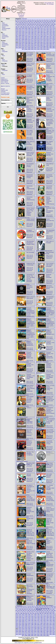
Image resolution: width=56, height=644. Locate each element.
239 (38, 42)
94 (36, 27)
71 (20, 26)
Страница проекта (21, 16)
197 (29, 38)
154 (17, 34)
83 (49, 26)
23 (24, 21)
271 (17, 46)
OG (19, 14)
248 (26, 44)
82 (46, 26)
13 (40, 20)
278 (38, 46)
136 (41, 31)
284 (17, 48)
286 (23, 48)
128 (17, 31)
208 (23, 39)
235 (26, 42)
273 (23, 46)
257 (54, 44)
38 (20, 23)
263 (32, 45)
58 (28, 24)
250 (32, 44)
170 (26, 35)
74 (27, 26)
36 (55, 21)
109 (38, 28)
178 (50, 35)
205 (54, 38)
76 (32, 26)
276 (32, 46)
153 (54, 33)
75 (30, 26)
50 (49, 23)
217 (50, 39)
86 (17, 27)
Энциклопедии (6, 28)
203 (47, 38)
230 (50, 41)
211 (32, 39)
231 (54, 41)
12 (37, 20)
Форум (3, 89)
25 (28, 21)
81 (44, 26)
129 (20, 31)
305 (47, 49)
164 (47, 34)
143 (23, 33)
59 (31, 24)
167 (17, 35)
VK (24, 14)
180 (17, 37)
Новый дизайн (5, 94)
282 (50, 46)
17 (49, 20)
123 (41, 30)
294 (47, 48)
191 (50, 37)
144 (26, 33)
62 (38, 24)
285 (20, 48)
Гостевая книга (5, 93)
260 (23, 45)
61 (35, 24)
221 (23, 41)
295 (50, 48)
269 (50, 45)
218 (54, 39)
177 (47, 35)
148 (38, 33)
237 (32, 42)
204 (50, 38)
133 (32, 31)
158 (29, 34)
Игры (3, 23)
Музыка (4, 30)
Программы (5, 26)
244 (54, 42)
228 (44, 41)
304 (44, 49)
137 (44, 31)
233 (20, 42)
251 (35, 44)
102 (17, 28)
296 (54, 48)
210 (29, 39)
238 (35, 42)
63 (40, 24)
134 (35, 31)
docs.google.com (49, 3)
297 (23, 49)
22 (21, 21)
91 (29, 27)
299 (29, 49)
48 (44, 23)
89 (24, 27)
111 (44, 28)
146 (32, 33)
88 (21, 27)
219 (17, 41)
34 (50, 21)
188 (41, 37)
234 (23, 42)
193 (17, 38)
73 (25, 26)
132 (29, 31)
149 (41, 33)
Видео (4, 27)
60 (33, 24)
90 (26, 27)
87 (19, 27)
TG (21, 14)
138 (47, 31)
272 (20, 46)
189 (44, 37)
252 (38, 44)
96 (40, 27)
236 (29, 42)
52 (53, 23)
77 (34, 26)
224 (32, 41)
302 (38, 49)
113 (50, 28)
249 (29, 44)
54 (19, 24)
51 (51, 23)
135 (38, 31)
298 (26, 49)
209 (26, 39)
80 (41, 26)
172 (32, 35)
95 (38, 27)
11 (35, 20)
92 (31, 27)
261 (26, 45)
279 (41, 46)
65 (45, 24)
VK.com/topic (50, 4)
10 (32, 20)
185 (32, 37)
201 (41, 38)
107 (32, 28)
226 (38, 41)
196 (26, 38)
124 (44, 30)
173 (35, 35)
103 (20, 28)
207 (20, 39)
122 (38, 30)
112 (47, 28)
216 (47, 39)
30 (40, 21)
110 (41, 28)
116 (20, 30)
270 (54, 45)
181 (20, 37)
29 (38, 21)
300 (32, 49)
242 (47, 42)
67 (50, 24)
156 (23, 34)
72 (22, 26)
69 (55, 24)
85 (53, 26)
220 (20, 41)
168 (20, 35)
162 (41, 34)
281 (47, 46)
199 (35, 38)
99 (48, 27)
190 (47, 37)
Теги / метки (4, 82)
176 (44, 35)
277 (35, 46)
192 (54, 37)
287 (26, 48)
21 (19, 21)
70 (18, 26)
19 (54, 20)
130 (23, 31)
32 (45, 21)
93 (33, 27)
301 (35, 49)
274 (26, 46)
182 (23, 37)
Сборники (5, 24)
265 (38, 45)
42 (30, 23)
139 (50, 31)
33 (47, 21)
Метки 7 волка (5, 83)
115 (17, 30)
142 (20, 33)
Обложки (24, 19)
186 (35, 37)
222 (26, 41)
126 (50, 30)
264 (35, 45)
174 (38, 35)
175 (41, 35)
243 (50, 42)
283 (54, 46)
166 (54, 34)
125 (47, 30)
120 (32, 30)
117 (23, 30)
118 (26, 30)
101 (53, 27)
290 (35, 48)
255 (47, 44)
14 (42, 20)
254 (44, 44)
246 (20, 44)
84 (51, 26)
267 (44, 45)
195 (23, 38)
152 (50, 33)
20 (16, 21)
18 (52, 20)
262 (29, 45)
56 (24, 24)
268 (47, 45)
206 (17, 39)
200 (38, 38)
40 (25, 23)
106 (29, 28)
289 (32, 48)
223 (29, 41)
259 (20, 45)
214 (41, 39)
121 (35, 30)
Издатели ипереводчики (5, 80)
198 (32, 38)
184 (29, 37)
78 (37, 26)
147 (35, 33)
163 (44, 34)
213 (38, 39)
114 (54, 28)
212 (35, 39)
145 (29, 33)
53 (16, 24)
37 (18, 23)
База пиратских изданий (22, 642)
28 (35, 21)
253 (41, 44)
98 (45, 27)
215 (44, 39)
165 (50, 34)
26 (31, 21)
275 (29, 46)
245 (17, 44)
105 (26, 28)
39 (22, 23)
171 (29, 35)
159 (32, 34)
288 (29, 48)
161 (38, 34)
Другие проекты (6, 86)
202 (44, 38)
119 (29, 30)
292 (41, 48)
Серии (3, 78)
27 (33, 21)
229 (47, 41)
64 (43, 24)
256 (50, 44)
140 (54, 31)
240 (41, 42)
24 (26, 21)
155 (20, 34)
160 (35, 34)
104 (23, 28)
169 (23, 35)
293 (44, 48)
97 (43, 27)
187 (38, 37)
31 (43, 21)
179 (54, 35)
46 (39, 23)
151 (47, 33)
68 (52, 24)
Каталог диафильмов (36, 642)
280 (44, 46)
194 (20, 38)
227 (41, 41)
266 (41, 45)
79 (39, 26)
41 (27, 23)
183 (26, 37)
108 (35, 28)
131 (26, 31)
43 (32, 23)
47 (41, 23)
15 (44, 20)
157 (26, 34)
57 (26, 24)
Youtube (3, 92)
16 (47, 20)
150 (44, 33)
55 (21, 24)
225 (35, 41)
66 (47, 24)
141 (17, 33)
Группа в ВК (4, 90)
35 (52, 21)
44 (34, 23)
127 (54, 30)
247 (23, 44)
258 (17, 45)
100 (50, 27)
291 (38, 48)
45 (37, 23)
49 (46, 23)
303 (41, 49)
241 (44, 42)
